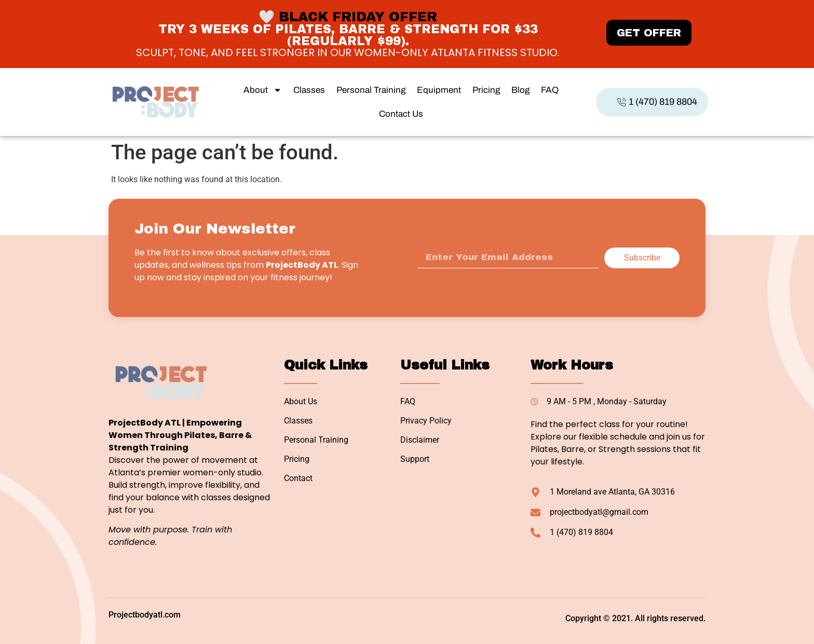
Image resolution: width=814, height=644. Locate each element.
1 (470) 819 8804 (657, 102)
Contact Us (401, 114)
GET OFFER (649, 33)
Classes (309, 90)
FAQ (550, 90)
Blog (520, 90)
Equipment (439, 90)
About (263, 90)
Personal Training (371, 90)
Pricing (486, 90)
